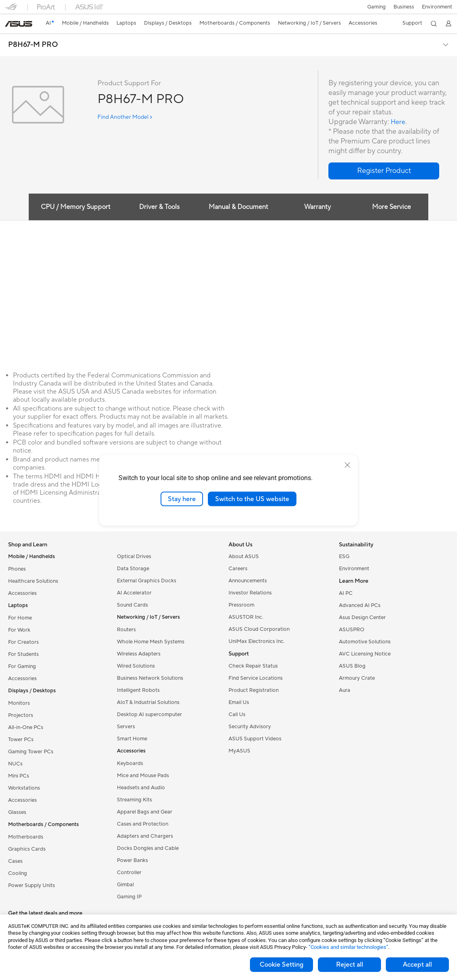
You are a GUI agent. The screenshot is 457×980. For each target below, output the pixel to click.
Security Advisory (250, 727)
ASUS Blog (352, 666)
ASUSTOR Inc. (246, 617)
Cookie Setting (281, 965)
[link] (19, 24)
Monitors (19, 703)
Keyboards (130, 763)
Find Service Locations (256, 678)
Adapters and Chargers (145, 836)
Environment (437, 7)
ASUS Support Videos (255, 739)
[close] (347, 465)
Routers (126, 630)
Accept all (417, 965)
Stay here (182, 499)
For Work (19, 630)
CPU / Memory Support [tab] (73, 207)
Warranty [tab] (317, 207)
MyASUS (239, 751)
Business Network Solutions (150, 678)
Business (403, 7)
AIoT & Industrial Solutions (148, 702)
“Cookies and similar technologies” (348, 947)
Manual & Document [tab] (238, 207)
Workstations (24, 788)
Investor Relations (250, 593)
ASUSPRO (352, 630)
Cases (15, 861)
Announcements (248, 581)
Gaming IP (129, 897)
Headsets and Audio (141, 788)
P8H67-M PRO (33, 45)
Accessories (22, 593)
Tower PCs (21, 740)
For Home (20, 618)
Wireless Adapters (139, 654)
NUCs (15, 764)
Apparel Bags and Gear (145, 812)
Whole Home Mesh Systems (151, 642)
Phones (17, 569)
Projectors (21, 715)
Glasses (17, 812)
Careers (238, 569)
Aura (345, 690)
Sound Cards (132, 605)
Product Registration (254, 690)
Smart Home (132, 739)
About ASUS (244, 556)
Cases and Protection (143, 824)
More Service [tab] (394, 207)
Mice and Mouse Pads (143, 776)
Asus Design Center (362, 618)
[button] (376, 7)
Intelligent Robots (138, 690)
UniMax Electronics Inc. (257, 641)
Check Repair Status (253, 666)
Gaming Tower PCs (31, 752)
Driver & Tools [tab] (158, 207)
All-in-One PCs (26, 727)
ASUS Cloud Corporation (259, 629)
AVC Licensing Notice (365, 654)
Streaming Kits (134, 800)
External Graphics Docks (147, 581)
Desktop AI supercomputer (149, 714)
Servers (126, 727)
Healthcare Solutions (33, 581)
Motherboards (26, 837)
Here (399, 122)
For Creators (23, 642)
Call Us (237, 714)
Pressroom (241, 605)
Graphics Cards (27, 849)
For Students (23, 654)
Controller (129, 873)
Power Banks (132, 860)
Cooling (18, 873)
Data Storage (133, 569)
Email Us (239, 702)
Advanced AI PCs (360, 605)
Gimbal (125, 885)
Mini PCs (19, 776)
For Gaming (22, 666)
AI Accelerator (134, 593)
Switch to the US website (252, 499)
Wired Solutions (136, 666)
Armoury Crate (357, 678)
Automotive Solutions (365, 642)
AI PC (346, 593)
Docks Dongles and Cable (148, 848)
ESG (344, 556)
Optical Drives (134, 556)
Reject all (350, 965)
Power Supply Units (32, 885)
